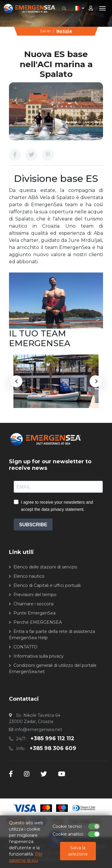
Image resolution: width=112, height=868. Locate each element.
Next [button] (96, 381)
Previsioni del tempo (35, 595)
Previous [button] (16, 381)
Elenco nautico (29, 576)
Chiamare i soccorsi (33, 604)
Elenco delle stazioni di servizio (45, 567)
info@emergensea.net (39, 730)
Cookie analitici (68, 834)
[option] (56, 381)
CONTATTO (25, 647)
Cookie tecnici (67, 826)
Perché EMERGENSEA (38, 622)
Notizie (64, 31)
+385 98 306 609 (53, 748)
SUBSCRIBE (33, 525)
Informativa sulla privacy (39, 656)
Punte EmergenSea (34, 613)
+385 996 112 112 (52, 738)
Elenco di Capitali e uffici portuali (47, 585)
